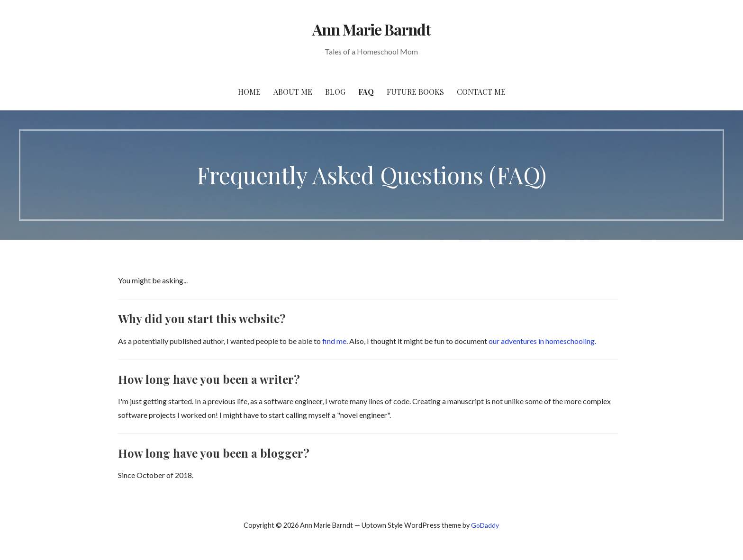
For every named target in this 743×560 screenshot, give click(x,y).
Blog (335, 92)
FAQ (366, 92)
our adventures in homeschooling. (542, 341)
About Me (293, 92)
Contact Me (481, 92)
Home (249, 92)
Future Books (415, 92)
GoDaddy (485, 525)
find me (334, 341)
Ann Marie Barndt (372, 29)
